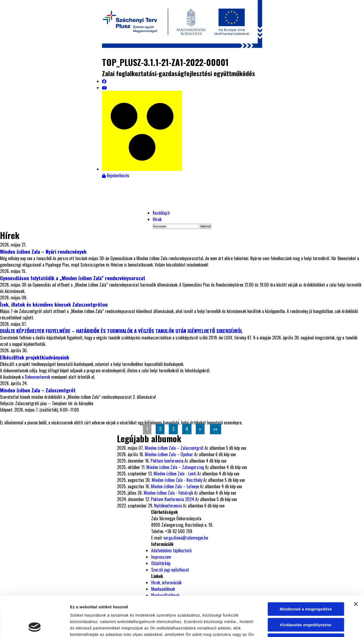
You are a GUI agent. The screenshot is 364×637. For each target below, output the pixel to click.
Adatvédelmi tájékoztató (171, 550)
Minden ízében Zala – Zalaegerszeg (175, 467)
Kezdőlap (160, 213)
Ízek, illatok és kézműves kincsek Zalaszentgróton (54, 304)
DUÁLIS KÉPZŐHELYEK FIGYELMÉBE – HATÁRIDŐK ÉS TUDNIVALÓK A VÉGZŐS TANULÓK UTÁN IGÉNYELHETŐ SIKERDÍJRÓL (121, 331)
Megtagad (306, 603)
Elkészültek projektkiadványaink (35, 357)
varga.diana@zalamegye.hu (186, 538)
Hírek (14, 189)
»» (216, 429)
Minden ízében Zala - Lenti (175, 474)
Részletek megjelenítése (304, 626)
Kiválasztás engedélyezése (306, 587)
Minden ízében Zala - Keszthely (177, 480)
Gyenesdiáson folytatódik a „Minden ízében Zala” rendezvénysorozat (73, 278)
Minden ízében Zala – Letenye (175, 486)
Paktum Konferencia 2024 (173, 499)
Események (119, 189)
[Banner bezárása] (356, 567)
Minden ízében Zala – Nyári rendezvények (43, 251)
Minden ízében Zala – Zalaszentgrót (38, 390)
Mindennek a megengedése (306, 572)
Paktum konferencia (167, 461)
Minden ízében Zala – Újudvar (169, 454)
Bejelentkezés (116, 175)
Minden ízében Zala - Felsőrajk (168, 493)
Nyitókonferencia (168, 506)
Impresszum (161, 557)
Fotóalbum (229, 189)
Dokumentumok (38, 377)
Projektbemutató (62, 189)
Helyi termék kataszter (285, 194)
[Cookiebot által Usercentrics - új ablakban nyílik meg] (35, 627)
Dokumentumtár (173, 189)
